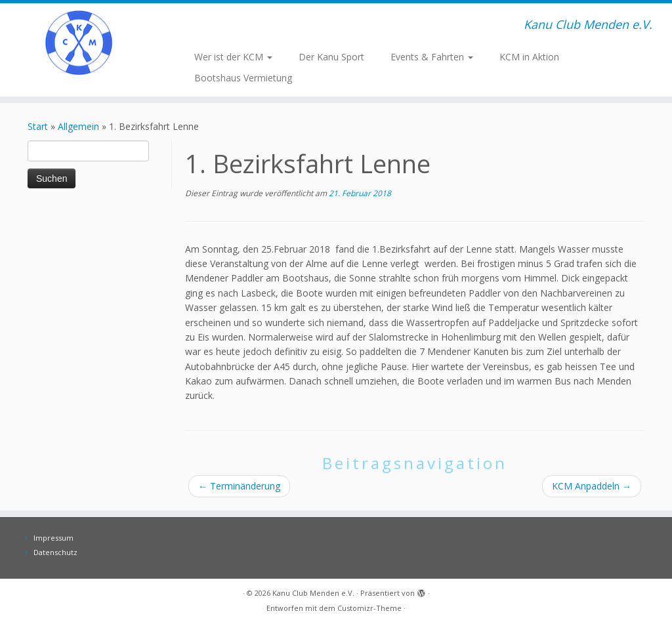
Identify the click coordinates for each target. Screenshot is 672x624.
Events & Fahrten (432, 57)
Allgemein (78, 126)
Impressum (53, 538)
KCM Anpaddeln (592, 486)
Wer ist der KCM (233, 57)
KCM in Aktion (529, 57)
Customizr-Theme (369, 608)
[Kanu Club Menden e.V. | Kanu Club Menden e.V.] (79, 43)
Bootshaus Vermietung (243, 78)
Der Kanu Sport (331, 57)
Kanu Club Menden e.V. (313, 593)
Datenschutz (55, 552)
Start (38, 126)
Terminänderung (239, 486)
